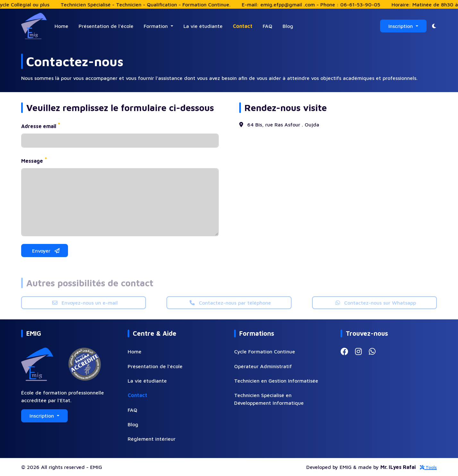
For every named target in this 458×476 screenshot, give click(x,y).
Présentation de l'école (106, 26)
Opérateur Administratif (263, 366)
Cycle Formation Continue (265, 351)
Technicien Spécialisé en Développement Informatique (269, 399)
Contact (243, 26)
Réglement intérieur (152, 439)
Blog (288, 26)
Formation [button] (157, 26)
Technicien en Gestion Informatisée (276, 381)
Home (61, 26)
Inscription (401, 26)
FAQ (267, 26)
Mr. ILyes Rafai (398, 467)
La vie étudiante (203, 26)
